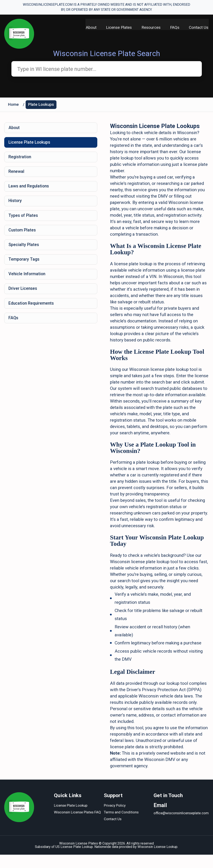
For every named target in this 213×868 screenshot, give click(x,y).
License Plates (118, 28)
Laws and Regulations (30, 189)
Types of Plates (24, 219)
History (16, 204)
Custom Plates (23, 234)
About (89, 28)
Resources (150, 28)
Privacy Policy (115, 819)
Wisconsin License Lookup (157, 860)
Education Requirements (32, 309)
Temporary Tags (24, 264)
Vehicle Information (28, 279)
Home (14, 105)
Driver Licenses (23, 294)
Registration (20, 159)
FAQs (175, 28)
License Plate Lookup (71, 819)
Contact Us (199, 28)
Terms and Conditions (121, 826)
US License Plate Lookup (74, 860)
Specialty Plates (24, 249)
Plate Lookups (42, 105)
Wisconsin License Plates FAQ (78, 826)
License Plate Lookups (30, 144)
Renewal (17, 174)
